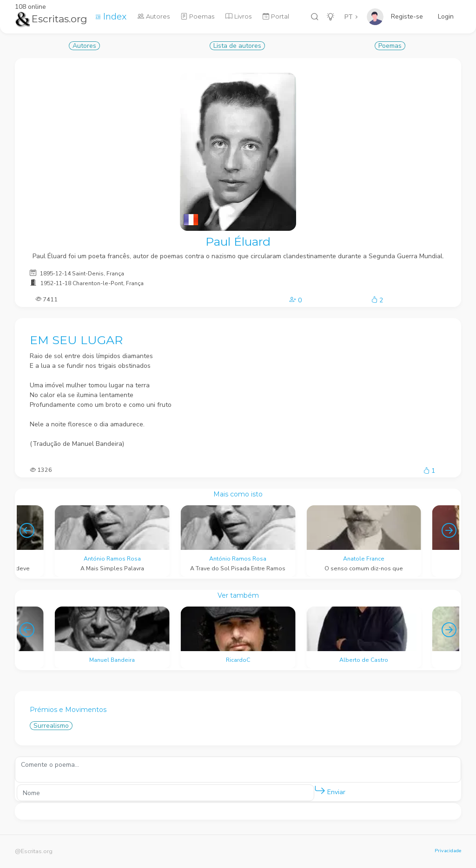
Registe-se (407, 16)
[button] (320, 790)
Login (446, 16)
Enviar (330, 790)
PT (349, 17)
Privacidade (448, 851)
